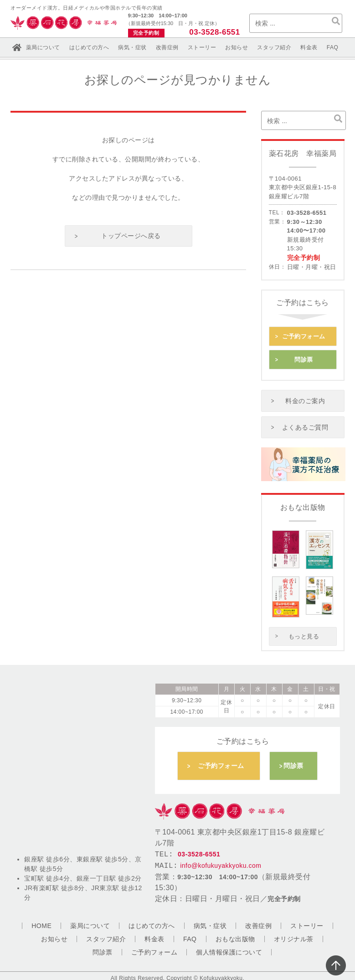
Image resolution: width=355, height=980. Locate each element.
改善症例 (167, 47)
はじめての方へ (89, 47)
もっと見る (304, 634)
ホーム (17, 47)
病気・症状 (132, 47)
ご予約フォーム (304, 336)
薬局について (43, 47)
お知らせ (237, 47)
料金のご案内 (306, 399)
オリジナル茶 (294, 937)
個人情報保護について (229, 950)
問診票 (304, 359)
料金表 (309, 47)
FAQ (333, 47)
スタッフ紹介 (274, 47)
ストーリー (202, 47)
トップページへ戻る (131, 236)
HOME (41, 923)
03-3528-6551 (215, 32)
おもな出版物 (235, 937)
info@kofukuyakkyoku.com (221, 864)
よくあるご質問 (305, 425)
